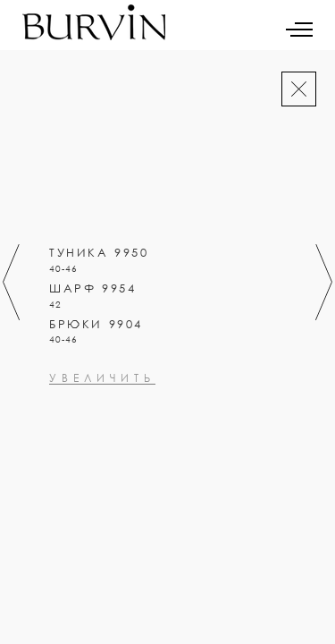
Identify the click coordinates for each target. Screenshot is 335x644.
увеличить (102, 456)
